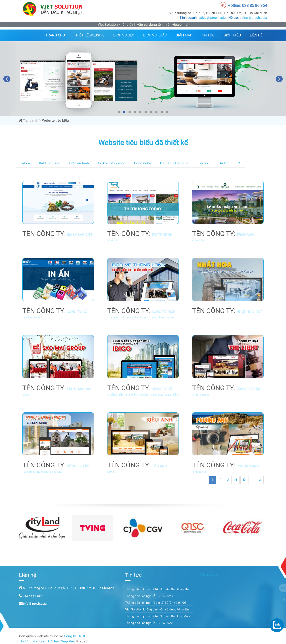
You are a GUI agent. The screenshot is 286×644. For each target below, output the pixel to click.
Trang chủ (55, 35)
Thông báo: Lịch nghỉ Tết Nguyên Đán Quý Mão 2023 (157, 619)
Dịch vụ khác (155, 35)
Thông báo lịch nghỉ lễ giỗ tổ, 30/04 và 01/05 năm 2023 (156, 605)
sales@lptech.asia (212, 18)
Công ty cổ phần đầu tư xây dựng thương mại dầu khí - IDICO (143, 395)
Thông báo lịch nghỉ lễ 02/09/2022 (149, 623)
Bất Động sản (50, 163)
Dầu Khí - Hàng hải (175, 163)
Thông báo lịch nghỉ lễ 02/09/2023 (149, 596)
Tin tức (208, 35)
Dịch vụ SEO (124, 35)
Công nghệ (143, 163)
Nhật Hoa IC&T (249, 312)
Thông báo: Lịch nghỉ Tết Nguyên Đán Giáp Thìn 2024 (158, 592)
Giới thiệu (232, 35)
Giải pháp (184, 35)
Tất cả (25, 163)
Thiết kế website (89, 35)
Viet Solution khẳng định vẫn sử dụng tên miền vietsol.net (143, 24)
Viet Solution (210, 574)
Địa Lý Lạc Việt (80, 235)
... (252, 480)
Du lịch (224, 163)
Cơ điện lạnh (79, 163)
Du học (204, 163)
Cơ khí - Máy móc (111, 163)
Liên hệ (256, 35)
